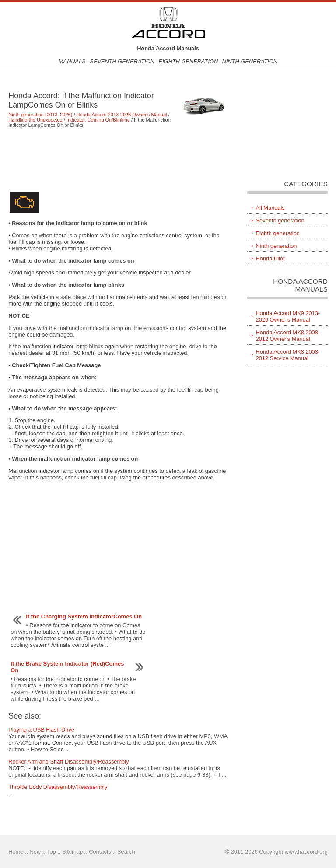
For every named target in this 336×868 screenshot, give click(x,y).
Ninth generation (250, 61)
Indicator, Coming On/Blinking (98, 120)
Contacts (100, 852)
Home (16, 852)
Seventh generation (122, 61)
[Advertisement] (118, 159)
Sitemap (72, 852)
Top (51, 852)
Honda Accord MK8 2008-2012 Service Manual (288, 355)
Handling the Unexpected (35, 120)
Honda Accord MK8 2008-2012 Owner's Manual (288, 336)
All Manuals (270, 208)
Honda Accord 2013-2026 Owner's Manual (122, 115)
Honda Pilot (270, 259)
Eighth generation (189, 61)
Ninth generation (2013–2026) (40, 115)
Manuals (72, 61)
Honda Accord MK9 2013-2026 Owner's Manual (288, 316)
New (35, 852)
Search (126, 852)
